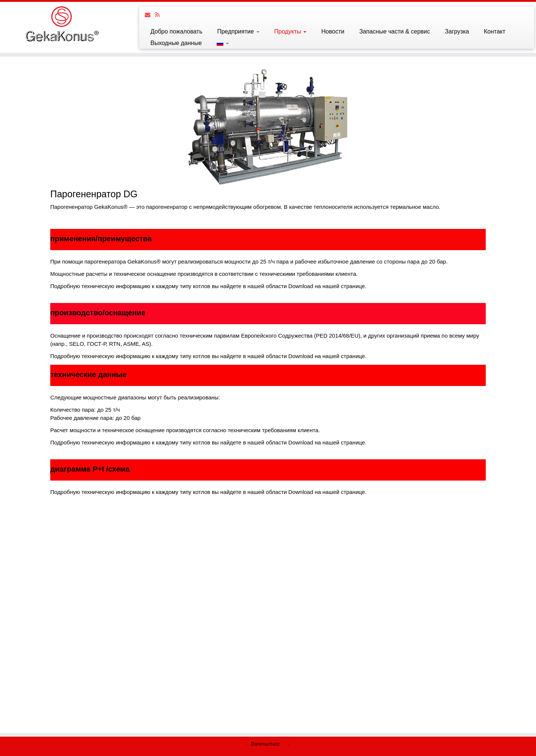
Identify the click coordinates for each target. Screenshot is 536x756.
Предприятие (238, 31)
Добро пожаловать (176, 31)
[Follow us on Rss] (160, 15)
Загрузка (457, 31)
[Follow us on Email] (150, 15)
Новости (333, 31)
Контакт (495, 31)
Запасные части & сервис (395, 31)
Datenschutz (266, 744)
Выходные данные (176, 43)
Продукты (291, 31)
